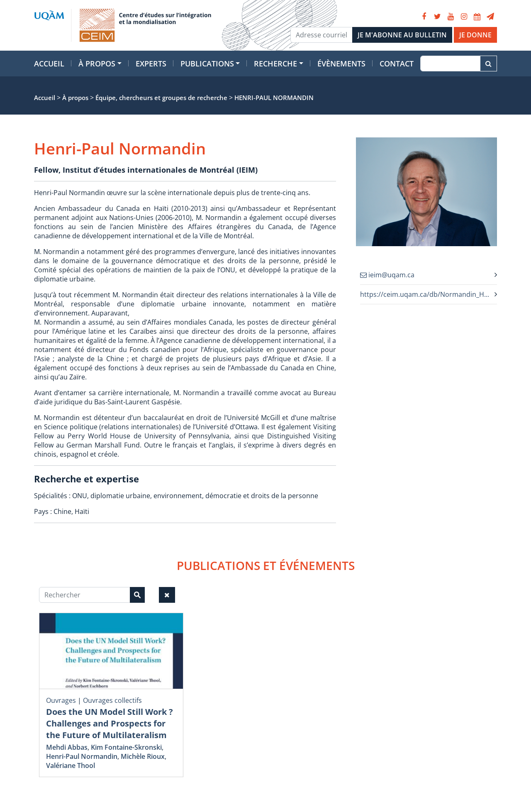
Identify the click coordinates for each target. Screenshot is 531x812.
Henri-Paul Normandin (82, 756)
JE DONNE (475, 35)
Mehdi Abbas (67, 747)
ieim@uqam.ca (387, 275)
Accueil (49, 64)
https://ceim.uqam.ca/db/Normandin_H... (425, 294)
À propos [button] (97, 64)
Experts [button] (151, 64)
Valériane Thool (71, 766)
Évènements (341, 64)
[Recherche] (450, 64)
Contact (397, 64)
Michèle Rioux (143, 756)
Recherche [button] (275, 64)
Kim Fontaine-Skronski (126, 747)
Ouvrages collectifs (112, 700)
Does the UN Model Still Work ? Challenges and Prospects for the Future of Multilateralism (110, 723)
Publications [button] (207, 64)
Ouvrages (61, 700)
